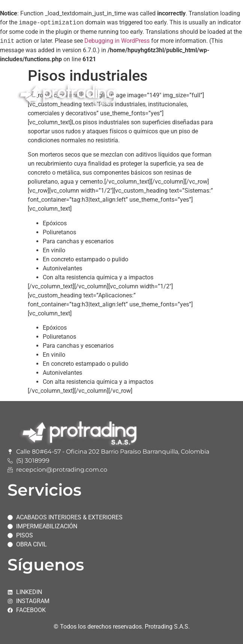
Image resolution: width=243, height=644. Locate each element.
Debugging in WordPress (117, 41)
